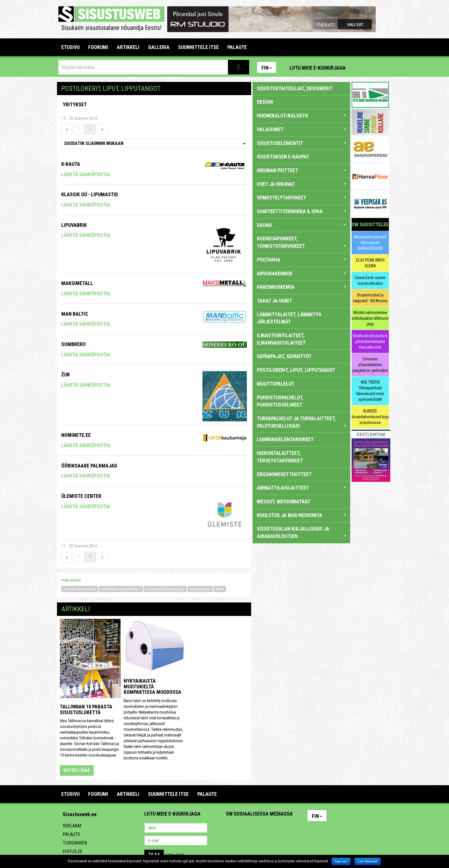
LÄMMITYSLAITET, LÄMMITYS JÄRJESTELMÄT (289, 318)
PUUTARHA (301, 260)
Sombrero (73, 344)
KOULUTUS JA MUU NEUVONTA (301, 515)
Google (281, 828)
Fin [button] (267, 68)
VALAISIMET (301, 129)
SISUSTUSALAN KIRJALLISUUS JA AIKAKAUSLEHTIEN (301, 532)
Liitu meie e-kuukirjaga (318, 68)
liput (220, 589)
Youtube (383, 67)
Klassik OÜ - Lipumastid (90, 194)
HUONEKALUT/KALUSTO (301, 116)
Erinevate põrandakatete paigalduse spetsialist (370, 365)
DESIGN (265, 102)
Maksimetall (77, 283)
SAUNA (301, 225)
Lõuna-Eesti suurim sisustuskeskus (370, 280)
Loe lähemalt (368, 861)
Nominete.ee (76, 435)
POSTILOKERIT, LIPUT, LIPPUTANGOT (296, 370)
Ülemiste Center (81, 496)
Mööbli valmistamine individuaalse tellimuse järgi (370, 318)
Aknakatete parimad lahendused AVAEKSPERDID (370, 243)
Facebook (371, 67)
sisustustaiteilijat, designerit (295, 88)
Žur (66, 375)
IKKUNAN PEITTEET (301, 170)
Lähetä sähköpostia (86, 174)
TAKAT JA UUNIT (274, 301)
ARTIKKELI (128, 47)
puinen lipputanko (80, 589)
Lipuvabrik (74, 225)
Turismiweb (75, 843)
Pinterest (359, 67)
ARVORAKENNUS (301, 273)
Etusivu (70, 47)
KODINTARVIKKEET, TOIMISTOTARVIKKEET (301, 242)
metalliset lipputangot (121, 589)
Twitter (268, 828)
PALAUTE (237, 47)
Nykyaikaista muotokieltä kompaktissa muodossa (152, 687)
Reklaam (72, 826)
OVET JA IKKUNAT (301, 184)
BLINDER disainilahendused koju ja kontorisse (370, 417)
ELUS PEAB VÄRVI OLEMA (370, 263)
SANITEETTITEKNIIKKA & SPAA (301, 211)
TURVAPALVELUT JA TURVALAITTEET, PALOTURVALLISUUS (301, 422)
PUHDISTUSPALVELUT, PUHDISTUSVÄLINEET (280, 401)
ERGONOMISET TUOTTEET (284, 474)
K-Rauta (71, 164)
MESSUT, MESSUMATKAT (284, 501)
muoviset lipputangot (165, 589)
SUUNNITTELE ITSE (198, 47)
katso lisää (77, 770)
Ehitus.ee (72, 852)
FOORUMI (98, 47)
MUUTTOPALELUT (276, 384)
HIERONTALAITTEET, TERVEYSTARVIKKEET (280, 457)
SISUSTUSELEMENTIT (301, 143)
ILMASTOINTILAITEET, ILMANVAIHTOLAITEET (281, 339)
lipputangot (200, 589)
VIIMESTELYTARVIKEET (301, 198)
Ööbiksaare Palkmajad (89, 466)
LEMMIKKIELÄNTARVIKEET (285, 439)
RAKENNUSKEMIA (301, 287)
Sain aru (341, 861)
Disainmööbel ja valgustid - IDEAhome (370, 298)
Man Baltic (75, 314)
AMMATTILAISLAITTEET (301, 488)
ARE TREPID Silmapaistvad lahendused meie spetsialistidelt (370, 391)
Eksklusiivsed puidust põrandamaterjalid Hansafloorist (370, 341)
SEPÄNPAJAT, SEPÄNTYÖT (284, 356)
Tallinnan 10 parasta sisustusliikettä (86, 709)
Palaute (71, 834)
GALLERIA (159, 47)
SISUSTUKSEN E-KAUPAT (283, 157)
